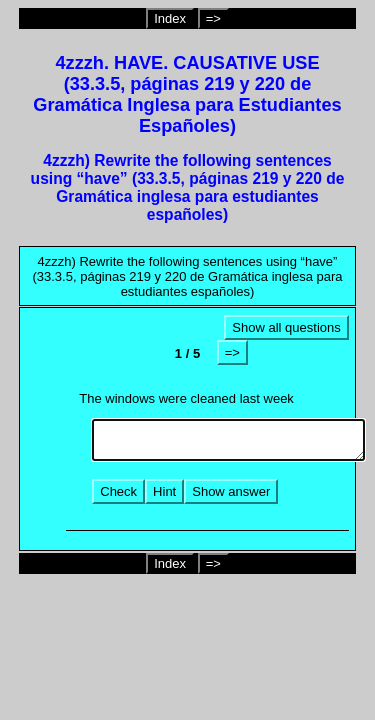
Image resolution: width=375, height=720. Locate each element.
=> (213, 18)
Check (118, 491)
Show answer (231, 491)
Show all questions (286, 327)
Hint (164, 491)
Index (170, 18)
